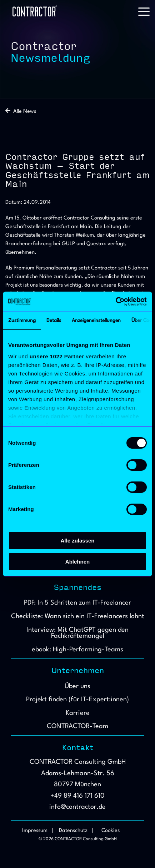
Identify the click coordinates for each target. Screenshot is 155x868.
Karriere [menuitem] (78, 713)
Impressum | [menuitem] (37, 831)
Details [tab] (54, 321)
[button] (144, 11)
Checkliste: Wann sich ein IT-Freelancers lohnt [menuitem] (78, 616)
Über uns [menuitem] (77, 686)
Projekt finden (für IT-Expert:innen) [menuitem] (77, 700)
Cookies (111, 831)
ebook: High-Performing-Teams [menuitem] (77, 650)
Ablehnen (77, 562)
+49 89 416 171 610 (77, 796)
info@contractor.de (77, 807)
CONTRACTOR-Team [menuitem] (77, 726)
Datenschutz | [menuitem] (76, 831)
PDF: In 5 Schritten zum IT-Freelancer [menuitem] (77, 603)
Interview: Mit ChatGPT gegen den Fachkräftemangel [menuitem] (78, 633)
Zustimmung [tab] (22, 321)
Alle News (21, 112)
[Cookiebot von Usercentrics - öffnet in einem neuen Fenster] (116, 302)
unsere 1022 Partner (57, 356)
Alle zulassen (77, 541)
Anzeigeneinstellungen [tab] (96, 321)
